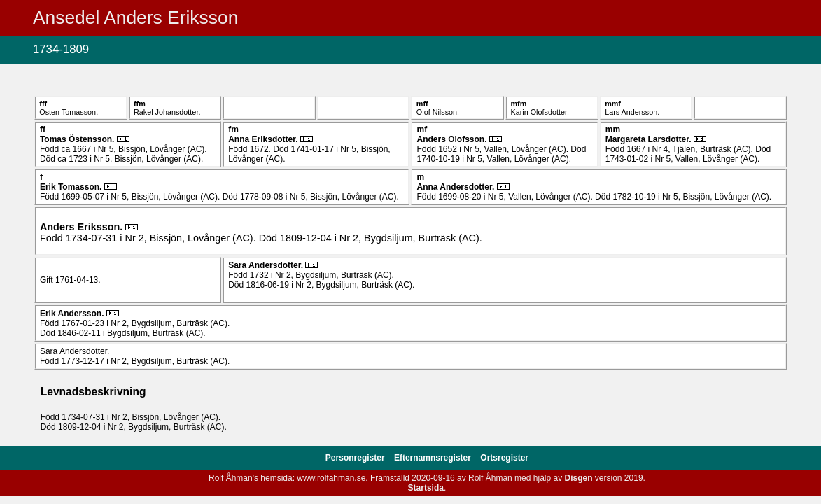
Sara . (267, 265)
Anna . (264, 139)
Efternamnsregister (434, 458)
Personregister (356, 458)
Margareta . (650, 139)
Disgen (579, 478)
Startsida (426, 488)
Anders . (452, 139)
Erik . (72, 187)
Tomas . (78, 139)
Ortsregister (504, 458)
